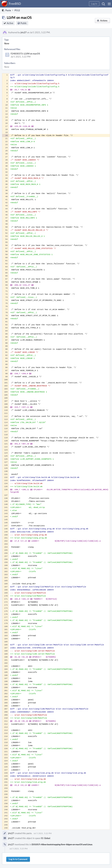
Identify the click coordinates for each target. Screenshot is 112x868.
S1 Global (46, 838)
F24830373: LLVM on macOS (25, 54)
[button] (109, 4)
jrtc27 (24, 32)
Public (24, 23)
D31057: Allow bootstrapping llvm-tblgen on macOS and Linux (62, 844)
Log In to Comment (18, 859)
